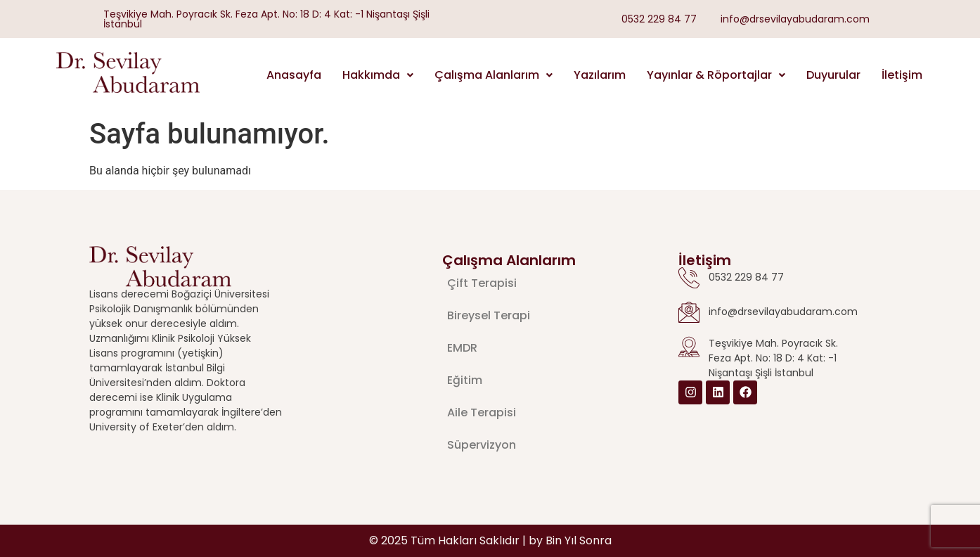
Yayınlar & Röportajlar (716, 75)
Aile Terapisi (482, 412)
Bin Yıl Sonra (579, 540)
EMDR (462, 348)
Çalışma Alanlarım (494, 75)
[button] (378, 75)
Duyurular (833, 75)
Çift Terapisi (482, 283)
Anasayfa (294, 75)
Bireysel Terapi (489, 315)
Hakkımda (378, 75)
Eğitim (465, 380)
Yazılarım (600, 75)
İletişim (902, 75)
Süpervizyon (482, 445)
